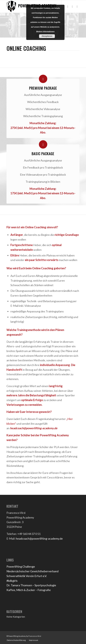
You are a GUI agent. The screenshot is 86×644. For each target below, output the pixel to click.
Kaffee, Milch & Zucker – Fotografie (29, 590)
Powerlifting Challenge (21, 566)
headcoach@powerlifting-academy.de (34, 428)
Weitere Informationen (45, 31)
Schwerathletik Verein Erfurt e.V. (27, 576)
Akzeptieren (47, 36)
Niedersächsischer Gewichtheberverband (32, 571)
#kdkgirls (12, 581)
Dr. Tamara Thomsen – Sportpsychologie (31, 585)
